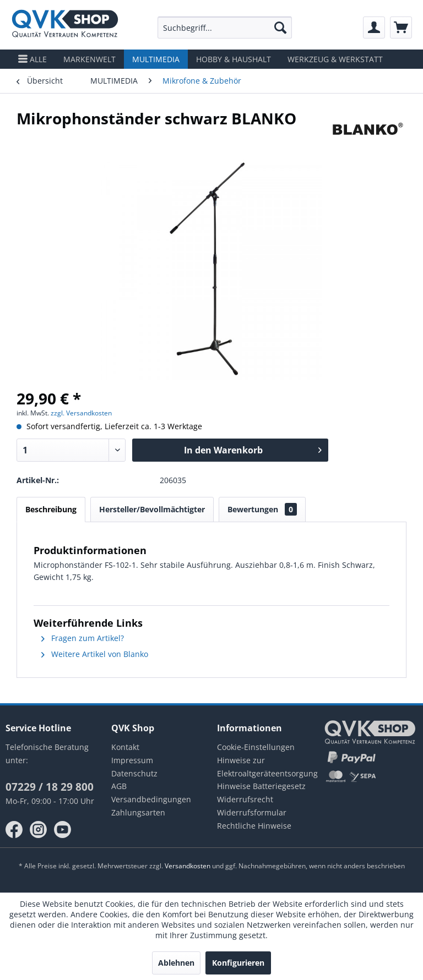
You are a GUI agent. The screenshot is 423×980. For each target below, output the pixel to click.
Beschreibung (51, 509)
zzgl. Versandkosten (81, 413)
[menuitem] (225, 28)
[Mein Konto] (374, 28)
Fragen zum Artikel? (83, 638)
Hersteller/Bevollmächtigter (152, 509)
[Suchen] (280, 28)
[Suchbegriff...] (225, 28)
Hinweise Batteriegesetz (261, 786)
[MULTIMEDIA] (156, 59)
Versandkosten (188, 866)
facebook (14, 830)
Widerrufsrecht (245, 799)
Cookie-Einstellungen (256, 747)
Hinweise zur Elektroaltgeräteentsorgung (264, 767)
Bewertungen (262, 509)
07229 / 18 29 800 (50, 787)
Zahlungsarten (138, 812)
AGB (119, 786)
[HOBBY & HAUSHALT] (234, 59)
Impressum (132, 760)
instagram (39, 830)
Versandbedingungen (151, 799)
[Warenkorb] (401, 28)
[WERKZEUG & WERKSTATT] (335, 59)
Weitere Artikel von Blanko (95, 654)
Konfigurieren (238, 963)
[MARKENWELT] (90, 59)
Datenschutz (134, 773)
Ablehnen (176, 963)
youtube (63, 830)
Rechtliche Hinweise (254, 826)
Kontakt (125, 747)
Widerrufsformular (252, 812)
